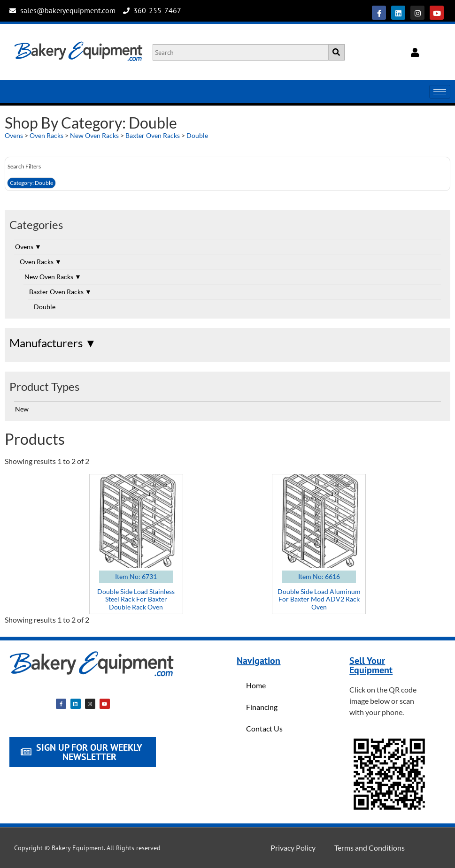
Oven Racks (46, 135)
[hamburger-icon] (440, 92)
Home (256, 685)
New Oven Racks (94, 135)
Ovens (14, 135)
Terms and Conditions (370, 848)
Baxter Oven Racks (153, 135)
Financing (262, 707)
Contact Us (264, 728)
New (22, 409)
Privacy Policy (293, 848)
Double (197, 135)
